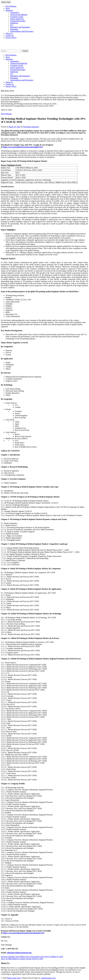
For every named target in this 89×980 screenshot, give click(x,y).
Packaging (14, 29)
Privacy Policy (11, 38)
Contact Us (10, 35)
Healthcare (14, 23)
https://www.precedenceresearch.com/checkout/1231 (24, 933)
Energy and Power (17, 19)
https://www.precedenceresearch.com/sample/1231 (23, 147)
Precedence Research (31, 127)
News (8, 8)
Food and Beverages (18, 21)
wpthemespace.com (48, 978)
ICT (12, 25)
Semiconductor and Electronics (22, 31)
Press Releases (11, 6)
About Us (9, 33)
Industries (9, 10)
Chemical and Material (19, 15)
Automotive (15, 12)
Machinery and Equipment (20, 27)
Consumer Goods (17, 17)
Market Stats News (14, 978)
